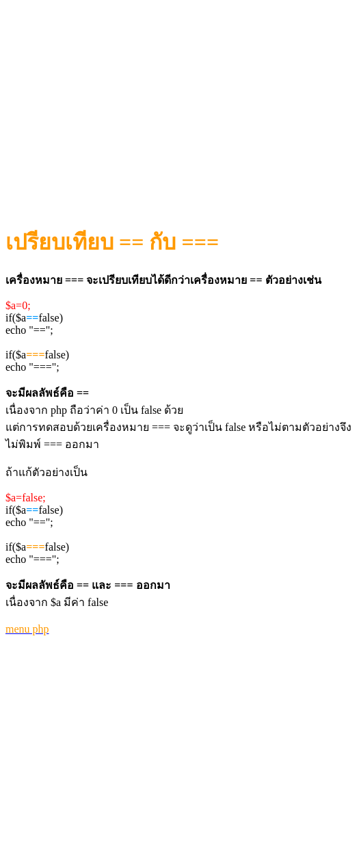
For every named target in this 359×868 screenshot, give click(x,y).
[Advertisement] (182, 103)
